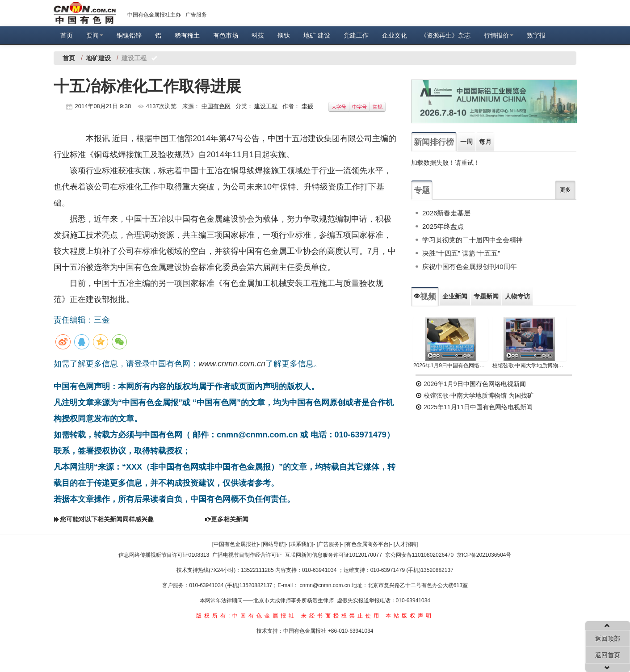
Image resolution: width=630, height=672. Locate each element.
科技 (258, 35)
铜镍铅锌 (129, 35)
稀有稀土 (187, 35)
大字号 (339, 107)
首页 (67, 35)
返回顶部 (608, 638)
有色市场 (226, 35)
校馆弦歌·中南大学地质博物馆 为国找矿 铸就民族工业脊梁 (530, 365)
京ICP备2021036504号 (484, 555)
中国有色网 (216, 106)
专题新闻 (486, 296)
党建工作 (356, 35)
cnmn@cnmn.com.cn (326, 585)
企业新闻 (455, 296)
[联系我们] (301, 544)
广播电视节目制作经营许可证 (247, 555)
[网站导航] (274, 544)
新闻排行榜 (434, 142)
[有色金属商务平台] (367, 544)
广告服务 (196, 15)
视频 (425, 297)
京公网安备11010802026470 (419, 555)
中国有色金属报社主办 (154, 15)
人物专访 (517, 296)
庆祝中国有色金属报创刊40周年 (470, 267)
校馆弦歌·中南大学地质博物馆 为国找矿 (475, 395)
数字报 (536, 35)
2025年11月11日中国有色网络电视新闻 (474, 407)
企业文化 (395, 35)
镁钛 (284, 35)
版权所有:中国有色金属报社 (246, 616)
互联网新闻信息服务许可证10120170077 (334, 555)
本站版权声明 (410, 616)
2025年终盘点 (443, 226)
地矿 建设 (317, 35)
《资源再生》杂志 (445, 35)
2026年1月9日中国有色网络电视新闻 (451, 365)
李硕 (307, 106)
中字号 (359, 107)
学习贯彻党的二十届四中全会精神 (472, 240)
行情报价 (499, 35)
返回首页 (608, 655)
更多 (565, 190)
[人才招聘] (406, 544)
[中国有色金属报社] (235, 544)
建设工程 (266, 106)
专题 (422, 190)
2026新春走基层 (446, 213)
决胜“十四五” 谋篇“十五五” (461, 253)
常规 (378, 107)
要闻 (95, 35)
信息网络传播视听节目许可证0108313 (164, 555)
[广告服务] (329, 544)
